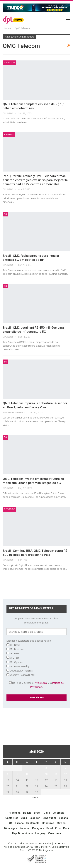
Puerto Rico (54, 828)
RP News (9, 135)
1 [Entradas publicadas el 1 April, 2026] (27, 768)
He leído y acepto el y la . (36, 685)
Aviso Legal (41, 683)
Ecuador (35, 818)
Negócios (10, 63)
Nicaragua (11, 828)
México (61, 823)
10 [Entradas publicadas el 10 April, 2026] (46, 774)
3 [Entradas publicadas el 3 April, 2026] (46, 768)
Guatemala (33, 823)
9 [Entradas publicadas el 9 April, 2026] (36, 774)
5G (5, 214)
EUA (10, 823)
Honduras (48, 823)
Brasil (38, 813)
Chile (47, 813)
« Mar (35, 797)
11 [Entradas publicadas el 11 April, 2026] (56, 774)
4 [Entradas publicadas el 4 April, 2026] (56, 768)
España (63, 818)
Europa (19, 823)
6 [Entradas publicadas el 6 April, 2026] (8, 774)
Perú (66, 828)
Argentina (15, 813)
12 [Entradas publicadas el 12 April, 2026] (65, 774)
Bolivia (27, 813)
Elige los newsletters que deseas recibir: (29, 641)
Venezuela (54, 833)
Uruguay (40, 833)
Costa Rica (12, 818)
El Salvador (49, 818)
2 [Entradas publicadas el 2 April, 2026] (36, 768)
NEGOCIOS (10, 509)
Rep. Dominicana (22, 833)
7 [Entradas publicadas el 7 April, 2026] (17, 774)
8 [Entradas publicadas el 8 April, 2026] (27, 774)
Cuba (24, 818)
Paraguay (38, 828)
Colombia (58, 813)
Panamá (25, 828)
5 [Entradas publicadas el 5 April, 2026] (65, 768)
